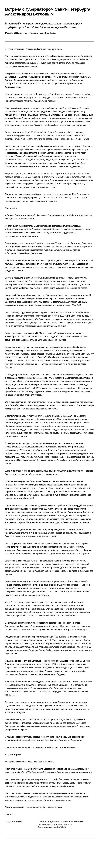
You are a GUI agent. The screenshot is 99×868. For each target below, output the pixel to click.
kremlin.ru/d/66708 (60, 827)
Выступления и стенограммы (73, 822)
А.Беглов (9, 215)
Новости (59, 822)
